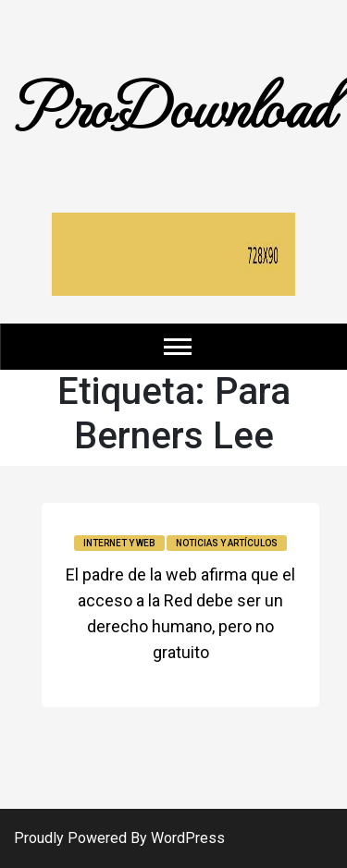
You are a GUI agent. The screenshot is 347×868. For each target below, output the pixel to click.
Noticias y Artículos (227, 543)
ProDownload (174, 104)
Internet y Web (119, 543)
